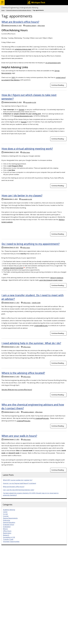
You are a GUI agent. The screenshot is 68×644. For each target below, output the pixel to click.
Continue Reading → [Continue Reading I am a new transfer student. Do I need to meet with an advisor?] (58, 333)
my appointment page (53, 63)
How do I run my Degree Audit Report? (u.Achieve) (20, 483)
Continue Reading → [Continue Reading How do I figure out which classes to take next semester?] (58, 139)
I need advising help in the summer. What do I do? (31, 343)
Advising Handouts (57, 278)
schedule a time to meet (23, 49)
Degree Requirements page (23, 116)
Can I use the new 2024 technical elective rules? (19, 490)
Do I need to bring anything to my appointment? (31, 244)
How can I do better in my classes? (22, 195)
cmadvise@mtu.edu (41, 325)
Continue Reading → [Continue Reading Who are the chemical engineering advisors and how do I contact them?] (58, 426)
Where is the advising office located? (23, 373)
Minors (5, 529)
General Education (9, 522)
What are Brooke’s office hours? (20, 22)
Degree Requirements (10, 518)
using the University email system (51, 280)
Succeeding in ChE (31, 102)
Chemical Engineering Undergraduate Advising (20, 8)
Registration (7, 533)
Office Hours (41, 26)
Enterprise (7, 520)
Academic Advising (31, 26)
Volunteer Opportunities (11, 542)
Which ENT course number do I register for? (18, 480)
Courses (6, 516)
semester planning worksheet (13, 268)
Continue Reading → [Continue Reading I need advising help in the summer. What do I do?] (58, 363)
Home (3, 10)
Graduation (7, 527)
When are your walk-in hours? (19, 436)
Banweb (22, 110)
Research (6, 535)
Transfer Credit (36, 303)
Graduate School (8, 525)
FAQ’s (13, 77)
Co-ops (5, 514)
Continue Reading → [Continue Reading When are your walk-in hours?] (58, 470)
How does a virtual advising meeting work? (27, 149)
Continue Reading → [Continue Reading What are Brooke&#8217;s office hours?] (58, 85)
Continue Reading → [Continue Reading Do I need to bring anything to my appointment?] (58, 285)
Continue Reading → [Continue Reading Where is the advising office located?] (58, 395)
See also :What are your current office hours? (17, 390)
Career (5, 512)
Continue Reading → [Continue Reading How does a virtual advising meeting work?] (58, 186)
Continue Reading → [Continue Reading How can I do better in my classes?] (58, 234)
